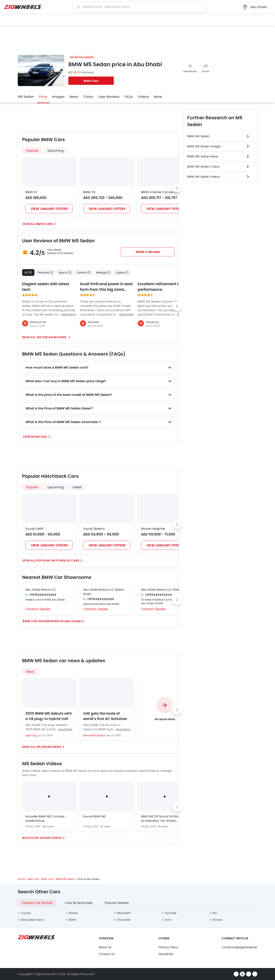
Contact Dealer (38, 609)
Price (43, 97)
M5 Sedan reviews (52, 337)
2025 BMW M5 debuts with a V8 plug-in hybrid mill (49, 716)
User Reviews (109, 97)
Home (21, 879)
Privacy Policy (168, 947)
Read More (65, 729)
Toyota (26, 913)
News (74, 97)
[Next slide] (177, 188)
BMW (72, 920)
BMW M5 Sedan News (203, 156)
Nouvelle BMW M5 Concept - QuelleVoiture (46, 819)
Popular (32, 151)
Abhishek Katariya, (95, 735)
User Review (190, 69)
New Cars (33, 879)
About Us (105, 947)
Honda (217, 920)
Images (58, 97)
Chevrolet (124, 920)
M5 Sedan (26, 97)
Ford (168, 920)
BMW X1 (31, 192)
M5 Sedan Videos (48, 838)
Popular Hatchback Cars (58, 560)
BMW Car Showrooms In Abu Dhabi (52, 621)
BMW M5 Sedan (198, 136)
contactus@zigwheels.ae (239, 947)
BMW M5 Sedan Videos (204, 177)
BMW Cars (91, 81)
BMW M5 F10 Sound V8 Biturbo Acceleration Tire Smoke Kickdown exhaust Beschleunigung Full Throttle (162, 819)
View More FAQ (35, 437)
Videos (143, 97)
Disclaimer (166, 954)
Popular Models (117, 903)
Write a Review (148, 252)
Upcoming (56, 151)
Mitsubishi (124, 913)
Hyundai (170, 913)
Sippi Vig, (31, 735)
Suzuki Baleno (94, 529)
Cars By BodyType (79, 903)
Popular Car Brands (37, 903)
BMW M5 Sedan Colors (203, 167)
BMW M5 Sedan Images (204, 146)
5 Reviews (87, 72)
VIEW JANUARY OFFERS (49, 209)
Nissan (73, 913)
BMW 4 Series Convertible (161, 192)
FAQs (129, 97)
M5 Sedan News (49, 747)
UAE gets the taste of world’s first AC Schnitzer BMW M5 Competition (105, 716)
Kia (215, 913)
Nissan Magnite (153, 529)
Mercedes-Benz (32, 920)
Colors (88, 97)
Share (206, 69)
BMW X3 (89, 192)
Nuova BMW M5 (94, 816)
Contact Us (107, 954)
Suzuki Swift (34, 529)
